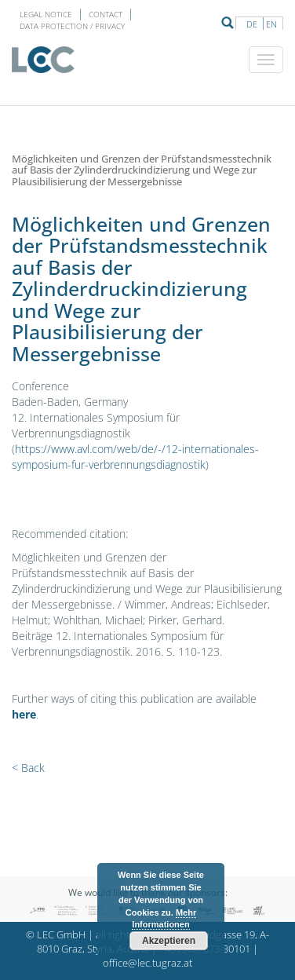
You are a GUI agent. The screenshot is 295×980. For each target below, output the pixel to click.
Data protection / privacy (72, 26)
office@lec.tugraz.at (147, 963)
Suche (228, 23)
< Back (28, 768)
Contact (106, 14)
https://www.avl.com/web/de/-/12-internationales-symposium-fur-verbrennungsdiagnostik (135, 457)
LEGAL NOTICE (46, 14)
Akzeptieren (169, 941)
